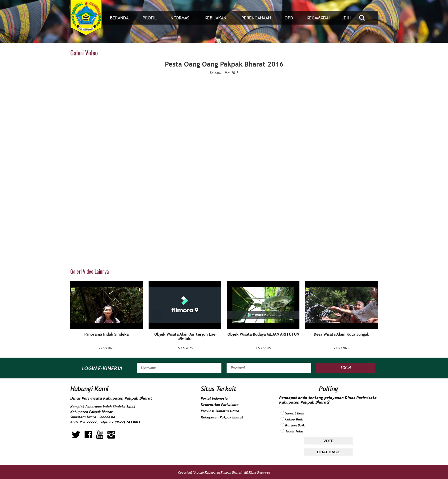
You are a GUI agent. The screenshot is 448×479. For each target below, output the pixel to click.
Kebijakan (215, 18)
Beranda (119, 18)
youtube (100, 435)
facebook (88, 435)
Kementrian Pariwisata (220, 405)
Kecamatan (318, 18)
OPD (289, 18)
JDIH (346, 18)
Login (346, 368)
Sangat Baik (295, 413)
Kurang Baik (295, 425)
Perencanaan (256, 18)
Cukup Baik (294, 419)
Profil (150, 18)
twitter (76, 435)
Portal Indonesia (214, 398)
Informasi (180, 18)
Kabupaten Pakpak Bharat (222, 417)
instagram (111, 435)
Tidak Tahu (294, 431)
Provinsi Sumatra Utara (220, 411)
